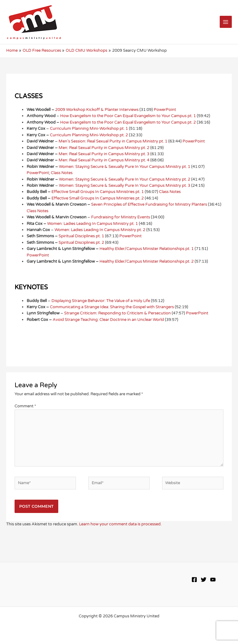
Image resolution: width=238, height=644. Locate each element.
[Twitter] (204, 580)
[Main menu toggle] (226, 22)
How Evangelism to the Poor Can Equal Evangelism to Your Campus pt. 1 (128, 116)
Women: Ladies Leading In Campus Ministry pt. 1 (93, 224)
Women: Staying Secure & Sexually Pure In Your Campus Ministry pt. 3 (125, 186)
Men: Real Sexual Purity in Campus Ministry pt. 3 (104, 154)
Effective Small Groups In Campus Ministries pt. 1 (98, 192)
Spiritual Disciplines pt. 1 (81, 236)
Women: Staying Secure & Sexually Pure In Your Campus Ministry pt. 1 (125, 167)
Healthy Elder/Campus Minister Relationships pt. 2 (147, 261)
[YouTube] (213, 580)
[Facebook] (194, 580)
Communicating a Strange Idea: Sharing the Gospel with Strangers (112, 307)
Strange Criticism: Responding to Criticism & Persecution (117, 313)
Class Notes (62, 173)
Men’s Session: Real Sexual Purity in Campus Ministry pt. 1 (113, 141)
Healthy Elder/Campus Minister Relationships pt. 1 (147, 249)
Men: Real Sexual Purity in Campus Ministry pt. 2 (104, 148)
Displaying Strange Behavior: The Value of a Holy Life (101, 301)
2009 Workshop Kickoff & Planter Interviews (97, 110)
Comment (25, 406)
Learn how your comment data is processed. (120, 524)
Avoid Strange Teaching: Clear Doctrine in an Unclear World (108, 320)
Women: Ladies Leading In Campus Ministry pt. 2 (100, 230)
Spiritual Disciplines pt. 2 (81, 243)
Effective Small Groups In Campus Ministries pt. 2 (98, 198)
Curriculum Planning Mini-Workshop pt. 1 (89, 129)
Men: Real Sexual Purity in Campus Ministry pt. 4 (104, 160)
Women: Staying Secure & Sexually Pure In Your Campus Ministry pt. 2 (125, 179)
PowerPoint (165, 110)
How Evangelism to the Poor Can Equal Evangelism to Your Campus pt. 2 (128, 122)
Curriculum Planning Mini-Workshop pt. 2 (89, 135)
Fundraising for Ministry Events (121, 217)
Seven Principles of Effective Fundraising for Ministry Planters (149, 204)
